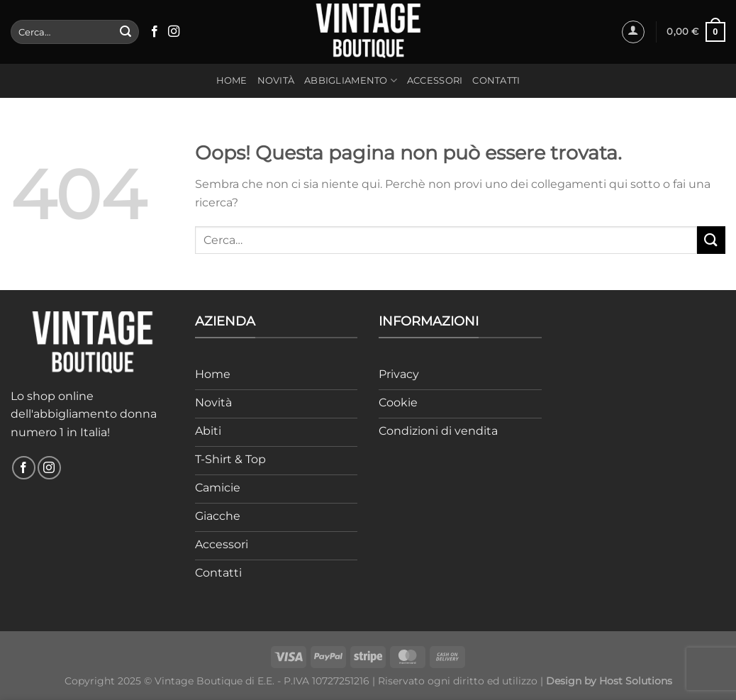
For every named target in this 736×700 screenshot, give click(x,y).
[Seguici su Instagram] (174, 32)
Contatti (496, 80)
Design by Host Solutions (609, 681)
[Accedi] (633, 32)
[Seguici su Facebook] (155, 32)
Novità (276, 80)
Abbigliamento (351, 80)
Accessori (435, 80)
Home (232, 80)
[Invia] (126, 32)
